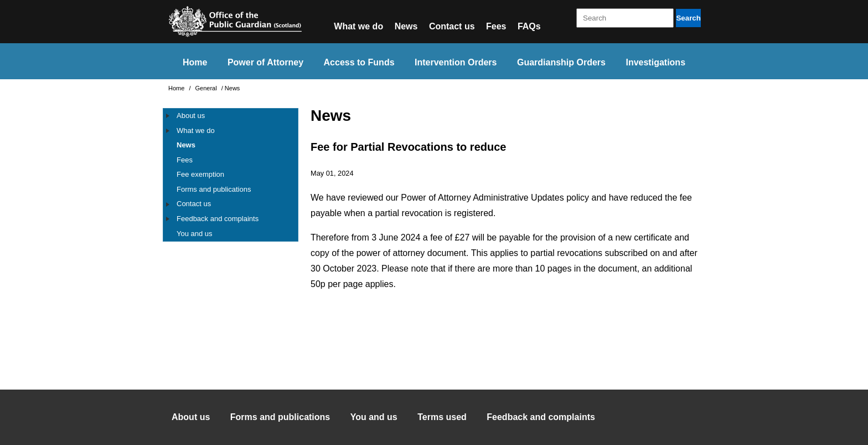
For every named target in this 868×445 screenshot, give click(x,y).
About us (191, 116)
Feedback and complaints (218, 219)
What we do (358, 26)
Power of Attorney (265, 62)
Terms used (442, 417)
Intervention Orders (456, 62)
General (207, 88)
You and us (195, 234)
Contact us (452, 26)
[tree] (231, 175)
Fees (496, 26)
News (406, 26)
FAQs (529, 26)
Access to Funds (359, 62)
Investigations (655, 62)
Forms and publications (214, 189)
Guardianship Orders (561, 62)
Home (195, 62)
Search (688, 18)
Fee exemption (200, 174)
